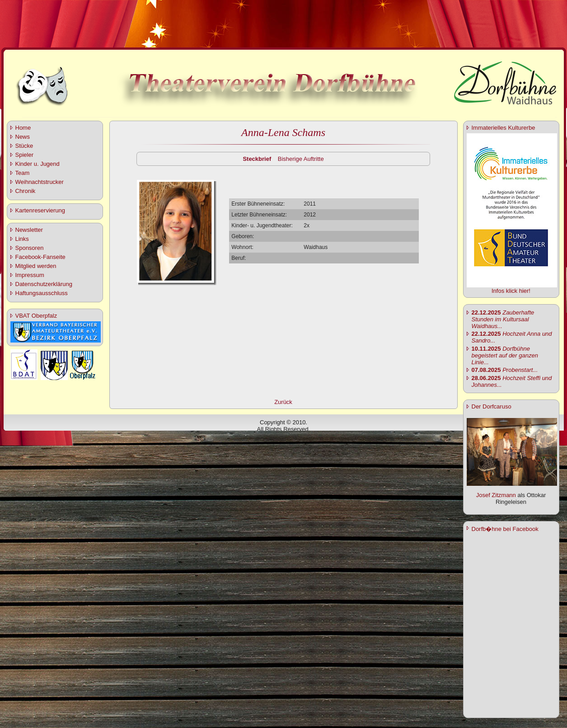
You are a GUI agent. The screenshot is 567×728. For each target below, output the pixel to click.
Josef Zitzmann (496, 495)
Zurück (283, 402)
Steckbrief (257, 159)
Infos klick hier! (511, 291)
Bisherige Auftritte (301, 159)
